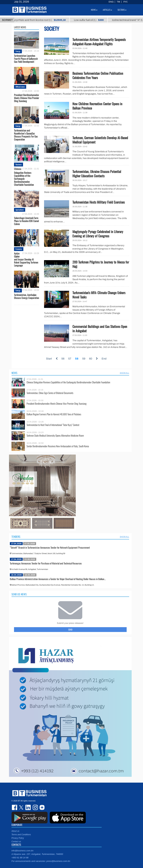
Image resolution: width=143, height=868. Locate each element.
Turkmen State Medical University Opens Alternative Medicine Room (55, 435)
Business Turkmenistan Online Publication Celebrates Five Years (98, 75)
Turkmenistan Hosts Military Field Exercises (99, 202)
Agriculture (20, 210)
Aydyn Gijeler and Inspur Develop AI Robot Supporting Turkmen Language (26, 259)
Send (70, 629)
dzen (42, 807)
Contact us (16, 842)
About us (15, 831)
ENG (111, 2)
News (14, 373)
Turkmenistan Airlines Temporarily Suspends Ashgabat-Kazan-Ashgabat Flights (99, 42)
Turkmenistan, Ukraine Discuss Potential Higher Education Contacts (97, 174)
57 (70, 359)
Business (19, 164)
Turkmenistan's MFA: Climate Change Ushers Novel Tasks (99, 295)
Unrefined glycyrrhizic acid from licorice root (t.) (40, 20)
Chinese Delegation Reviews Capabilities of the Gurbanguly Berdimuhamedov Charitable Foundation (24, 177)
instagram (35, 807)
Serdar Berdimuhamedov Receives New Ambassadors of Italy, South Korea (58, 446)
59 (84, 359)
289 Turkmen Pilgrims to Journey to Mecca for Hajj (101, 264)
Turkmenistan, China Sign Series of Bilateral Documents (50, 393)
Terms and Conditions (21, 835)
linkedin (28, 807)
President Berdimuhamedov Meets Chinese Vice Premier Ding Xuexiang (27, 98)
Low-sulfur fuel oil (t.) (96, 20)
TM (118, 2)
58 (77, 359)
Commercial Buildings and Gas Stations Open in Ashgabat (100, 329)
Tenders (16, 537)
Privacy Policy (18, 838)
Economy (19, 249)
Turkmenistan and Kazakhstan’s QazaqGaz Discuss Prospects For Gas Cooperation (26, 135)
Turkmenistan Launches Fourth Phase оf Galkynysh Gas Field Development (26, 59)
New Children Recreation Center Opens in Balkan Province (97, 106)
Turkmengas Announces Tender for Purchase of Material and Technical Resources (46, 563)
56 (63, 359)
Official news (20, 87)
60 (91, 359)
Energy (18, 51)
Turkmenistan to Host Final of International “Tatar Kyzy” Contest (53, 425)
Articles (107, 10)
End (104, 359)
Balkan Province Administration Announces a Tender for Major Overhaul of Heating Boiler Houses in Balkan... (58, 579)
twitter (22, 807)
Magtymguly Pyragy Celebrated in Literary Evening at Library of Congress (98, 234)
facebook (15, 807)
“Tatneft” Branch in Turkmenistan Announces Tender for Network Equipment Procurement (50, 547)
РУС (125, 2)
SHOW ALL (124, 373)
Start (49, 359)
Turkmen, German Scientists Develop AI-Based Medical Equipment (100, 140)
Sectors (122, 10)
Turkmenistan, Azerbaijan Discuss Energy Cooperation (27, 296)
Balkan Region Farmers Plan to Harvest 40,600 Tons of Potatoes (54, 414)
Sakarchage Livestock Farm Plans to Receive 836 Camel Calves (26, 221)
